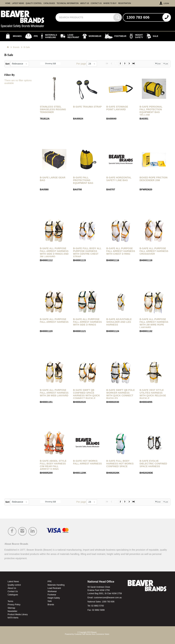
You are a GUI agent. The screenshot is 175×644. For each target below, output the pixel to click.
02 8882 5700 (97, 606)
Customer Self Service (83, 634)
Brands (51, 605)
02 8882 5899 (98, 610)
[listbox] (19, 64)
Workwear (52, 591)
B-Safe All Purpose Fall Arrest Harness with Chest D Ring (121, 251)
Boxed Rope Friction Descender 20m (154, 179)
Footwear (52, 595)
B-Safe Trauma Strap (87, 107)
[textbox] (85, 17)
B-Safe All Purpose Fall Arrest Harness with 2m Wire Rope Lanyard (154, 323)
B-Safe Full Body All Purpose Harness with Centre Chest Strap (87, 252)
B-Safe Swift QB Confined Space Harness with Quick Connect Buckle (86, 394)
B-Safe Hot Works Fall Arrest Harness (87, 462)
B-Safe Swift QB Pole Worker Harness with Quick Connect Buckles (120, 394)
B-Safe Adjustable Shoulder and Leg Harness (119, 322)
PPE (50, 582)
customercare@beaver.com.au (108, 598)
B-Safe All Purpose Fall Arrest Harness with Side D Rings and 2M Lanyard (54, 252)
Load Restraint (54, 588)
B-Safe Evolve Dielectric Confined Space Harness (153, 464)
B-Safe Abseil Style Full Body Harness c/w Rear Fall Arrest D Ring (53, 465)
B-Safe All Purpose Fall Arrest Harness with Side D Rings (87, 322)
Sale (50, 601)
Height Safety (54, 598)
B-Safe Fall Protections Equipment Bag (83, 180)
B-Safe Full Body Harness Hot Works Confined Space (120, 464)
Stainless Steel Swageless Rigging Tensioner (53, 109)
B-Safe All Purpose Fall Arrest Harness (54, 321)
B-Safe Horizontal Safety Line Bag (119, 179)
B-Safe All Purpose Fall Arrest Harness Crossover (154, 251)
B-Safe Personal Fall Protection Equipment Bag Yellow (151, 111)
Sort (8, 64)
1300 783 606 (108, 602)
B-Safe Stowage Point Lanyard (117, 108)
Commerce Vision (102, 634)
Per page (81, 64)
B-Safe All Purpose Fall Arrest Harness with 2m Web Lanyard (54, 393)
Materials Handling (56, 585)
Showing (50, 63)
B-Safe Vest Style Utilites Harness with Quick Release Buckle (153, 394)
